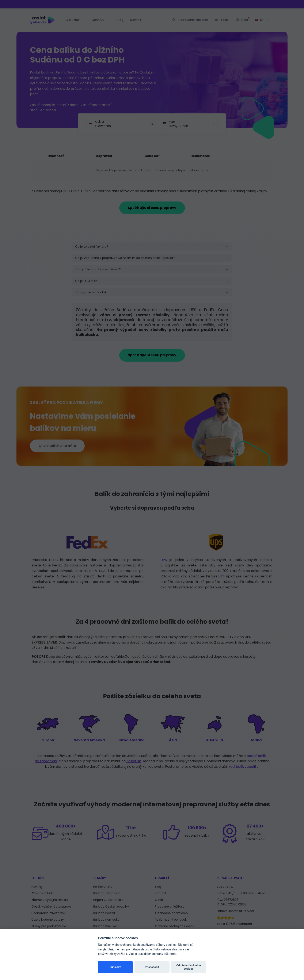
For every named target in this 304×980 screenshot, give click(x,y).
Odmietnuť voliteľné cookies (189, 967)
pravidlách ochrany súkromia (157, 954)
